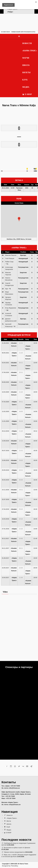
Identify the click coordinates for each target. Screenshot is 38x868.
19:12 (35, 431)
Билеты (26, 72)
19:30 (35, 451)
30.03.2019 (5, 480)
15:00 (35, 372)
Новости (27, 43)
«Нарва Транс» (30, 51)
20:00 (35, 568)
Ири (7, 289)
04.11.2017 (5, 548)
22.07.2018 (5, 499)
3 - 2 (21, 460)
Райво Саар (9, 262)
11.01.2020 (5, 421)
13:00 (35, 363)
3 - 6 (21, 538)
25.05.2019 (5, 470)
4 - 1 (21, 490)
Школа (26, 65)
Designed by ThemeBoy (10, 866)
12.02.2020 (5, 411)
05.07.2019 (5, 451)
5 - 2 (21, 509)
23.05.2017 (5, 568)
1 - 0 (21, 578)
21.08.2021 (5, 343)
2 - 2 (21, 441)
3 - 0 (21, 382)
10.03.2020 (5, 392)
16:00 (35, 343)
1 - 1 (21, 343)
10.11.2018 (5, 490)
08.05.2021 (5, 353)
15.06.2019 (5, 460)
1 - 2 (21, 353)
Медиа (26, 87)
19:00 (35, 353)
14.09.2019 (5, 441)
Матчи (26, 58)
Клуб (25, 80)
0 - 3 (21, 421)
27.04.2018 (5, 509)
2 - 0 (21, 568)
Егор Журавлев (11, 308)
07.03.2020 (5, 402)
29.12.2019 (5, 431)
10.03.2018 (5, 519)
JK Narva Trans (6, 32)
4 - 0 (21, 411)
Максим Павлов (11, 255)
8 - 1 (21, 548)
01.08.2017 (5, 558)
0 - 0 (21, 480)
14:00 (35, 411)
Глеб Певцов (10, 258)
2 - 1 (21, 372)
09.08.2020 (5, 382)
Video (5, 592)
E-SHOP (27, 94)
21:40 (35, 538)
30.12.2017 (5, 538)
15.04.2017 (5, 578)
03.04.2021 (5, 363)
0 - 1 (21, 363)
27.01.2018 (5, 529)
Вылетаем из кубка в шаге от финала (17, 848)
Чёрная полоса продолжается (14, 852)
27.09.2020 (5, 372)
